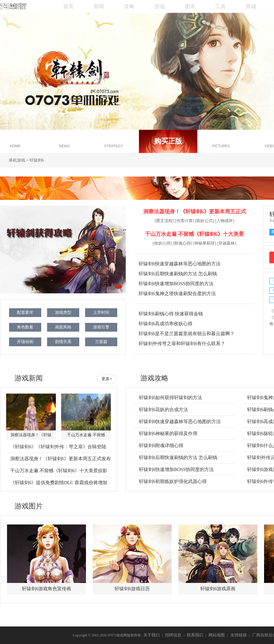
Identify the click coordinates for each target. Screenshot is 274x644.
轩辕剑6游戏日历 (132, 589)
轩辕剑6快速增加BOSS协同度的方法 (176, 284)
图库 (190, 6)
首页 (68, 6)
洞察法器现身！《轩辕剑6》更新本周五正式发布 (61, 459)
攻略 (129, 6)
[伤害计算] (184, 221)
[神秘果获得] (205, 243)
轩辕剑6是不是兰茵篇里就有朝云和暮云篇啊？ (187, 334)
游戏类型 (63, 313)
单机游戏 (17, 160)
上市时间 (101, 313)
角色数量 (25, 327)
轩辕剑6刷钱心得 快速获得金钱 (171, 314)
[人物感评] (225, 221)
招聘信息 (173, 635)
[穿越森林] (227, 243)
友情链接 (239, 635)
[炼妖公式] (205, 221)
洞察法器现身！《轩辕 (31, 435)
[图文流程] (164, 221)
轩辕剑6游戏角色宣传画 (46, 589)
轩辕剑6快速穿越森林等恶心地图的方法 (180, 264)
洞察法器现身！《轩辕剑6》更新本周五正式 (195, 212)
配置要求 (25, 313)
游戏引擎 (101, 327)
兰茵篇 (101, 342)
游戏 (160, 6)
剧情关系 (63, 342)
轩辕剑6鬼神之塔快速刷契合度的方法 (177, 294)
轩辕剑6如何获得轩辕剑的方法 (170, 398)
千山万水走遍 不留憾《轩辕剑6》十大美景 (194, 234)
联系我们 (195, 635)
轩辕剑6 (37, 160)
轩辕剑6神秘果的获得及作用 (168, 433)
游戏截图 (221, 142)
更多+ (107, 379)
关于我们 (151, 635)
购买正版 (168, 141)
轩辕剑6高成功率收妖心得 (166, 324)
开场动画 (25, 342)
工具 (220, 6)
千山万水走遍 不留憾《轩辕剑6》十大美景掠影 (59, 471)
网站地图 (217, 635)
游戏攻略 (113, 142)
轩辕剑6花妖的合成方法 (163, 410)
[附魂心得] (182, 243)
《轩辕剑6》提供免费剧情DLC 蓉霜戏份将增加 (59, 483)
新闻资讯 (64, 142)
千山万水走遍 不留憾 (86, 435)
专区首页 (15, 142)
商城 (251, 6)
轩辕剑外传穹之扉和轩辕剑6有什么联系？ (182, 343)
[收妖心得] (162, 243)
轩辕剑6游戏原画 (218, 589)
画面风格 (63, 327)
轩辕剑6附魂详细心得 (161, 445)
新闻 (99, 6)
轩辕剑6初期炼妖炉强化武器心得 (173, 481)
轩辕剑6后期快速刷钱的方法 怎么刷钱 (178, 274)
